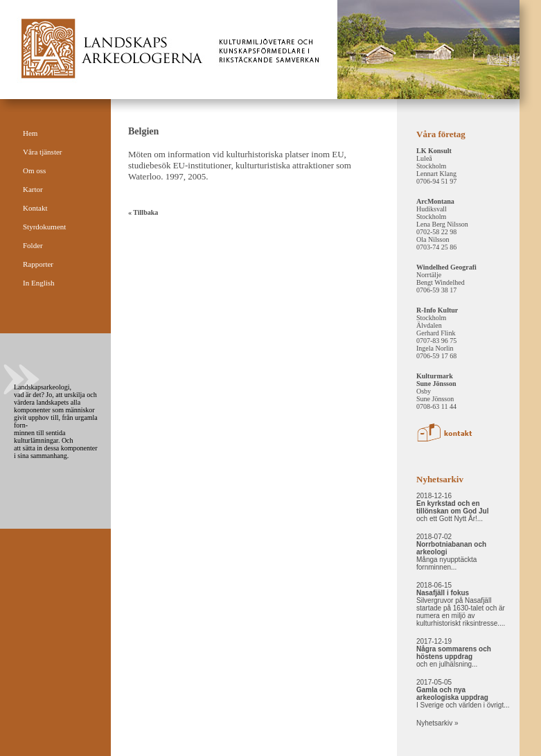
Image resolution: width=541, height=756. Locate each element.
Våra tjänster (43, 152)
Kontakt (35, 208)
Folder (33, 245)
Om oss (34, 170)
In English (39, 283)
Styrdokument (44, 227)
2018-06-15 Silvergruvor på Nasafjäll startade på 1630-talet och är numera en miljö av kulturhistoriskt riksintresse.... (461, 604)
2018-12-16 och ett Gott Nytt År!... (452, 507)
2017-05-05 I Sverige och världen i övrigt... (463, 694)
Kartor (33, 189)
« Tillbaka (143, 212)
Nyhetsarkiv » (437, 723)
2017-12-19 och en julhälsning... (454, 653)
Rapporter (38, 264)
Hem (30, 133)
